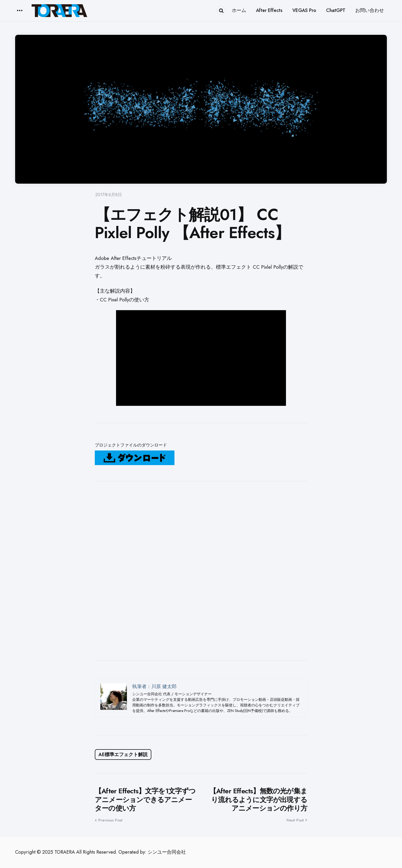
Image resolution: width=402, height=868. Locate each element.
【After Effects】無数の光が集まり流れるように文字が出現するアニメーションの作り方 (258, 800)
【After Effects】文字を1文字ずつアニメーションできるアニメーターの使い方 (145, 800)
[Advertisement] (201, 571)
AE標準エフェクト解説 (123, 755)
